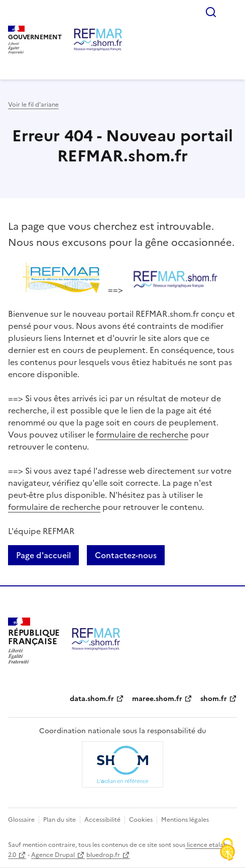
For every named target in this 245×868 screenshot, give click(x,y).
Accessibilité (102, 820)
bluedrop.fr (103, 855)
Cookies (141, 820)
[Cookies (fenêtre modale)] (227, 850)
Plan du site (59, 820)
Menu (231, 12)
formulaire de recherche (142, 435)
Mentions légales (185, 820)
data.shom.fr (92, 699)
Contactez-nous (126, 555)
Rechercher (211, 12)
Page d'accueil (43, 555)
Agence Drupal (53, 855)
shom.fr (214, 699)
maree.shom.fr (157, 699)
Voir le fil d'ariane (33, 105)
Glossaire (21, 820)
